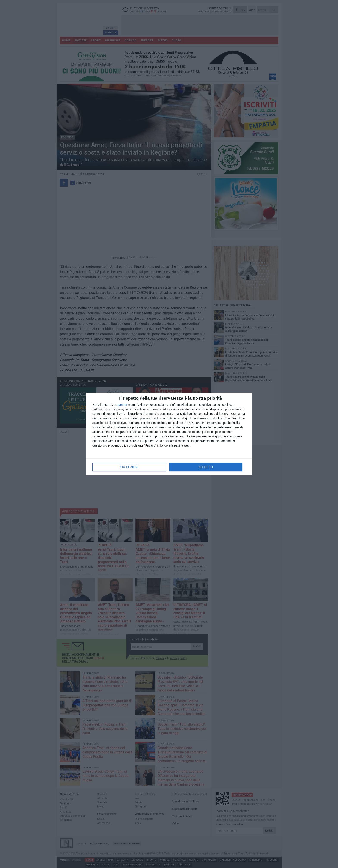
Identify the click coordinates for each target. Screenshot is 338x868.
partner (122, 405)
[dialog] (169, 434)
